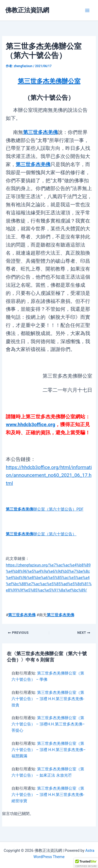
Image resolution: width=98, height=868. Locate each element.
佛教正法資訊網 (27, 10)
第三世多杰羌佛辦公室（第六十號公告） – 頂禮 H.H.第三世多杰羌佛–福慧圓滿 (48, 750)
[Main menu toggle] (87, 10)
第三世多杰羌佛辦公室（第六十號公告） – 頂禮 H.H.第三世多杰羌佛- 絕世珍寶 (48, 795)
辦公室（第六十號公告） (41, 534)
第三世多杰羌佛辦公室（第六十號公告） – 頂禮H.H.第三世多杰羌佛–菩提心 (48, 724)
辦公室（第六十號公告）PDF (45, 509)
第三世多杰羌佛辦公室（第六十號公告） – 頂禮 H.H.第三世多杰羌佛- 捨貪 (48, 699)
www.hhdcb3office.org (30, 425)
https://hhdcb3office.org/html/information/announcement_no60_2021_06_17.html (49, 476)
